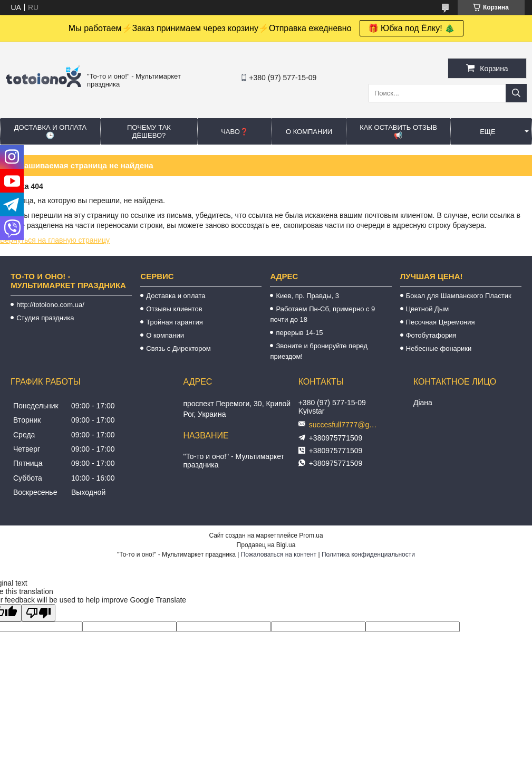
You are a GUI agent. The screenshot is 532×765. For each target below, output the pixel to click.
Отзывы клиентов (174, 309)
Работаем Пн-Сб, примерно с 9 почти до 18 (322, 314)
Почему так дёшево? (149, 131)
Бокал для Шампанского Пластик (459, 296)
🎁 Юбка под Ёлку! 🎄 (412, 28)
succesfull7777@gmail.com (346, 425)
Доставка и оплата (176, 296)
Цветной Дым (428, 309)
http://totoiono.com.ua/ (50, 305)
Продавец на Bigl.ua (266, 545)
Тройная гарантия (175, 322)
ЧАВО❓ (235, 132)
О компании (309, 132)
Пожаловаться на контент (279, 554)
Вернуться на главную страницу (55, 240)
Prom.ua (311, 535)
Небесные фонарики (439, 348)
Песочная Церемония (441, 322)
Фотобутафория (431, 335)
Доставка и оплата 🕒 (50, 131)
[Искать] (516, 93)
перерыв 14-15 (299, 333)
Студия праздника (45, 318)
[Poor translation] (38, 613)
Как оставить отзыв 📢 (398, 131)
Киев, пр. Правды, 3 (307, 296)
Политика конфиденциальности (368, 554)
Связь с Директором (178, 348)
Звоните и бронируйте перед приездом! (319, 351)
